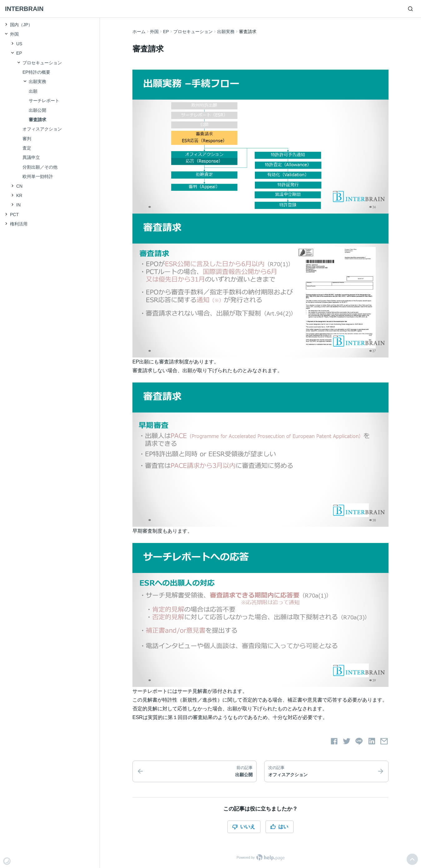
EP (166, 32)
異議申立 (31, 157)
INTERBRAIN (24, 9)
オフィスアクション (42, 129)
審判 (27, 139)
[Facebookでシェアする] (334, 741)
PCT (14, 215)
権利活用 (19, 224)
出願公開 (37, 110)
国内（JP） (21, 25)
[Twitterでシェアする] (347, 741)
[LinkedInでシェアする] (372, 741)
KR (19, 195)
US (19, 44)
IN (18, 205)
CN (19, 186)
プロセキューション (193, 32)
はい (279, 827)
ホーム (139, 32)
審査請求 (37, 120)
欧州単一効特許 (38, 176)
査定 (27, 148)
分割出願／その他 (40, 167)
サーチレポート (44, 101)
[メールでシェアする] (384, 741)
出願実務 (226, 32)
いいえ (244, 827)
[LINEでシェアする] (359, 741)
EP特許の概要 (36, 72)
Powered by (260, 857)
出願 (33, 91)
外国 (154, 32)
